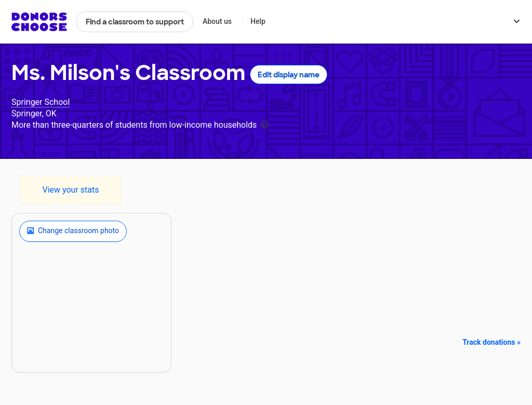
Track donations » (491, 342)
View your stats (70, 190)
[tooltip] (264, 124)
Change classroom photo (73, 231)
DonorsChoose (39, 22)
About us (217, 21)
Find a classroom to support (135, 22)
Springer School (41, 102)
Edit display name (289, 75)
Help (258, 21)
